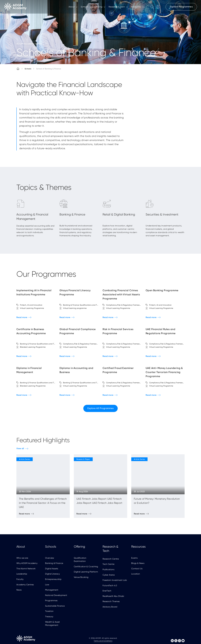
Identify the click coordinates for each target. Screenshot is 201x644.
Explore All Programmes (101, 408)
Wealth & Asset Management (52, 624)
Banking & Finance (54, 563)
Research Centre (111, 559)
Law (47, 585)
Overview (50, 558)
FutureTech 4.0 (110, 585)
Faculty (20, 579)
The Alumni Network (26, 569)
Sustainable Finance (55, 606)
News (19, 590)
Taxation (49, 611)
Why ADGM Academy (27, 563)
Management (52, 590)
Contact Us (137, 569)
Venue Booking (81, 577)
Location (136, 574)
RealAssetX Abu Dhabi (113, 596)
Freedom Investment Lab (115, 580)
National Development (56, 595)
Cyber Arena (109, 575)
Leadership (22, 574)
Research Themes (111, 601)
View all (20, 448)
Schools (28, 69)
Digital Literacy (52, 574)
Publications (108, 569)
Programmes (51, 600)
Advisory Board (110, 607)
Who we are (22, 558)
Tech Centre (109, 564)
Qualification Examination (80, 560)
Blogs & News (138, 563)
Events (134, 558)
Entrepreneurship (53, 579)
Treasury (49, 617)
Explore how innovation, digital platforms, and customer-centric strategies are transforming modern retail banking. (120, 231)
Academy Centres (25, 585)
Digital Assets (52, 569)
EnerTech (107, 591)
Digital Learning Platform (86, 572)
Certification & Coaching (86, 567)
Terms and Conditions (103, 641)
